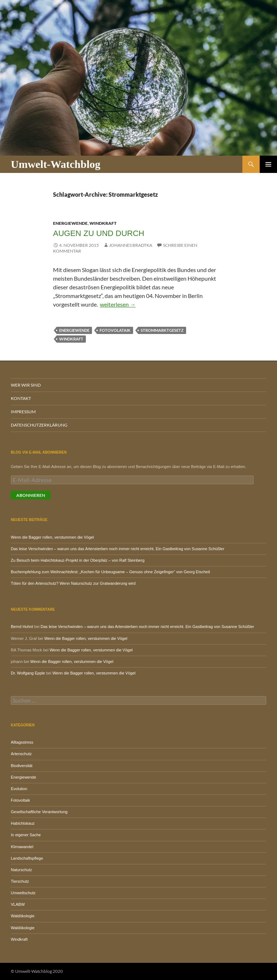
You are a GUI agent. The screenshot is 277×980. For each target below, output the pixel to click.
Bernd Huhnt (22, 627)
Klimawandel (22, 847)
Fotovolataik (115, 330)
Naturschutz (21, 870)
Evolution (19, 789)
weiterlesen (118, 304)
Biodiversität (22, 766)
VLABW (18, 904)
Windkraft (103, 223)
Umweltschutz (23, 893)
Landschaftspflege (27, 858)
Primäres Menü (268, 164)
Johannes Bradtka (131, 245)
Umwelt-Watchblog (56, 164)
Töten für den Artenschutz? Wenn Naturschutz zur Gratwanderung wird (73, 583)
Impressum (23, 412)
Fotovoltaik (20, 800)
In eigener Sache (26, 835)
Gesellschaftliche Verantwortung (39, 812)
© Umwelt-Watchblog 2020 (37, 971)
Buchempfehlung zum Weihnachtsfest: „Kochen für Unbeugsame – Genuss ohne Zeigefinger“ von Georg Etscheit (110, 572)
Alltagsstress (22, 742)
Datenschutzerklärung (39, 425)
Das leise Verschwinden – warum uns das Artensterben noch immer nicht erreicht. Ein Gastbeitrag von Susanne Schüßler (118, 549)
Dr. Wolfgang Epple (28, 673)
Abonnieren (31, 495)
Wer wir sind (26, 385)
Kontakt (21, 398)
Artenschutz (21, 754)
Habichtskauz (23, 823)
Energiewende (70, 223)
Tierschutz (20, 881)
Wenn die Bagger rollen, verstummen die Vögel (52, 537)
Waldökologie (23, 916)
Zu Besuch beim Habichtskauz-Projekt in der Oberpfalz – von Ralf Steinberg (78, 560)
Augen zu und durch (99, 233)
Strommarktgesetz (162, 330)
